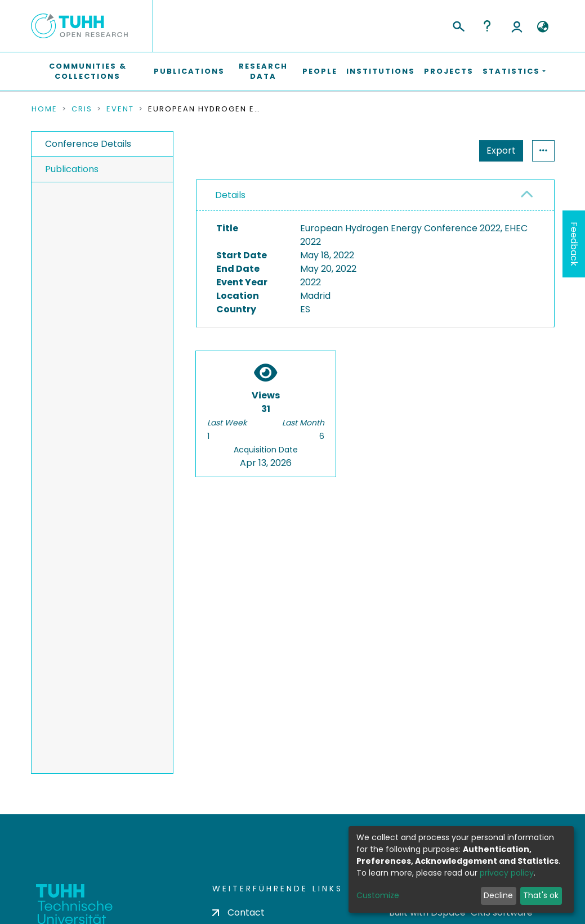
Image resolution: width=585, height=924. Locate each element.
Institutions (381, 71)
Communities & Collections (88, 71)
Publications (189, 71)
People (320, 71)
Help (487, 26)
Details (230, 195)
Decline (498, 895)
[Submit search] (458, 25)
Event (120, 109)
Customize (378, 895)
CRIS (82, 109)
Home (44, 109)
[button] (543, 27)
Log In (517, 26)
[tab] (375, 196)
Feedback (574, 244)
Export (446, 151)
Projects (449, 71)
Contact (238, 912)
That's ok (541, 895)
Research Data (263, 71)
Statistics (498, 151)
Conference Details (88, 144)
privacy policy (507, 873)
